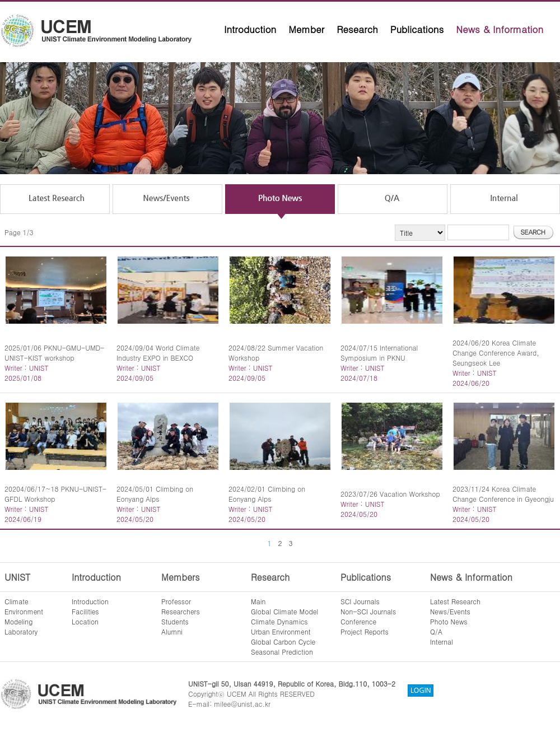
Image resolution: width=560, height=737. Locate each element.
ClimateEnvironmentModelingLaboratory (24, 616)
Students (175, 621)
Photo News (449, 621)
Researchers (181, 611)
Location (85, 621)
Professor (176, 601)
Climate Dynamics (279, 621)
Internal (442, 642)
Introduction (250, 29)
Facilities (85, 611)
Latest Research (455, 601)
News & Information (500, 29)
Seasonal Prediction (282, 652)
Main (258, 601)
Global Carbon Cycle (283, 642)
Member (306, 29)
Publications (417, 29)
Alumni (172, 631)
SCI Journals (360, 601)
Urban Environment (281, 631)
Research (357, 29)
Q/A (436, 631)
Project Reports (365, 631)
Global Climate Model (284, 611)
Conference (358, 621)
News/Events (450, 611)
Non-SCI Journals (368, 611)
